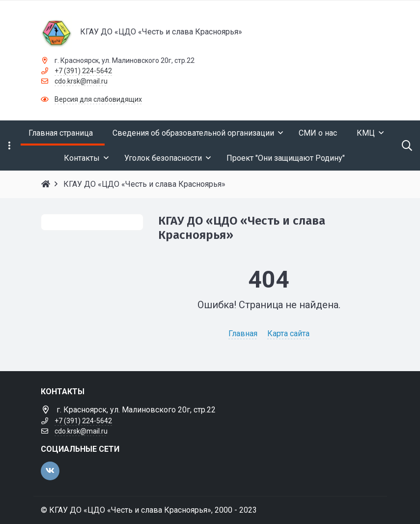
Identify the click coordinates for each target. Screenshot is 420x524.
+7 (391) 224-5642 (83, 71)
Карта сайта (288, 334)
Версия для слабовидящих (98, 99)
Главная (243, 334)
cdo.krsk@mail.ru (81, 81)
